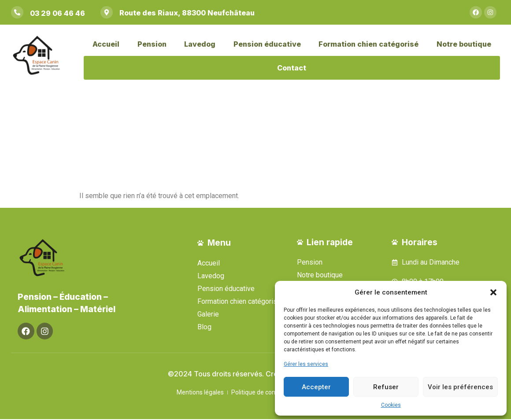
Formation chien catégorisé (368, 44)
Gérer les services (306, 364)
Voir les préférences (460, 387)
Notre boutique (464, 44)
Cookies (391, 405)
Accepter (316, 387)
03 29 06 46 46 (57, 13)
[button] (493, 292)
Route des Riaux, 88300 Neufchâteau (187, 13)
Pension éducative (267, 44)
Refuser (386, 387)
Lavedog (200, 44)
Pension (152, 44)
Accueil (106, 44)
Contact (292, 68)
